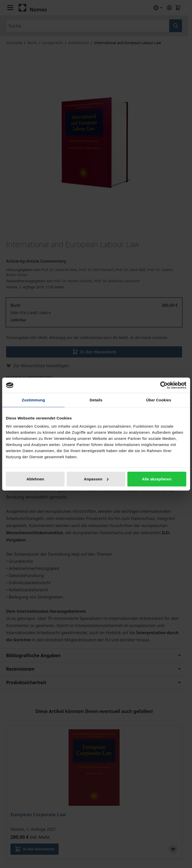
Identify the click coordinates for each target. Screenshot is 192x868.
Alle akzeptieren (157, 479)
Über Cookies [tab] (159, 400)
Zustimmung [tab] (33, 400)
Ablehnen (35, 479)
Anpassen (96, 479)
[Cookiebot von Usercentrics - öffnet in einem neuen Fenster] (164, 385)
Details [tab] (96, 400)
